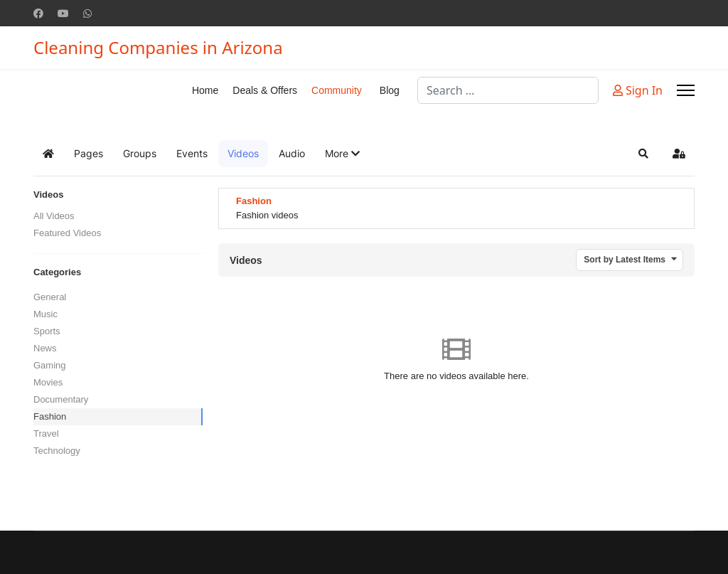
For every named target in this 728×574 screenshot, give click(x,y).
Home (205, 90)
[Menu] (686, 90)
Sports (47, 331)
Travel (46, 434)
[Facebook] (38, 13)
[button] (342, 154)
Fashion (50, 416)
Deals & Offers (265, 90)
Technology (57, 451)
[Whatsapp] (87, 13)
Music (45, 314)
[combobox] (508, 90)
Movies (48, 382)
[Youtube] (63, 13)
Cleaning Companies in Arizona (158, 48)
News (45, 348)
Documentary (61, 399)
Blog (390, 90)
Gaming (50, 365)
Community (337, 90)
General (50, 297)
